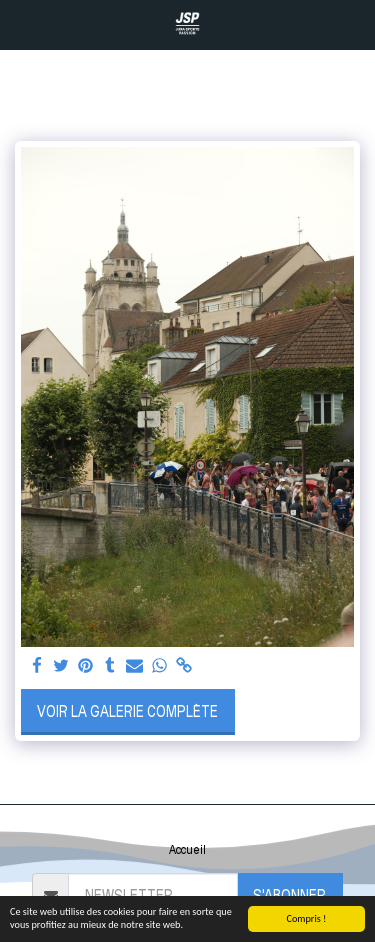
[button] (22, 24)
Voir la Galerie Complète (127, 711)
